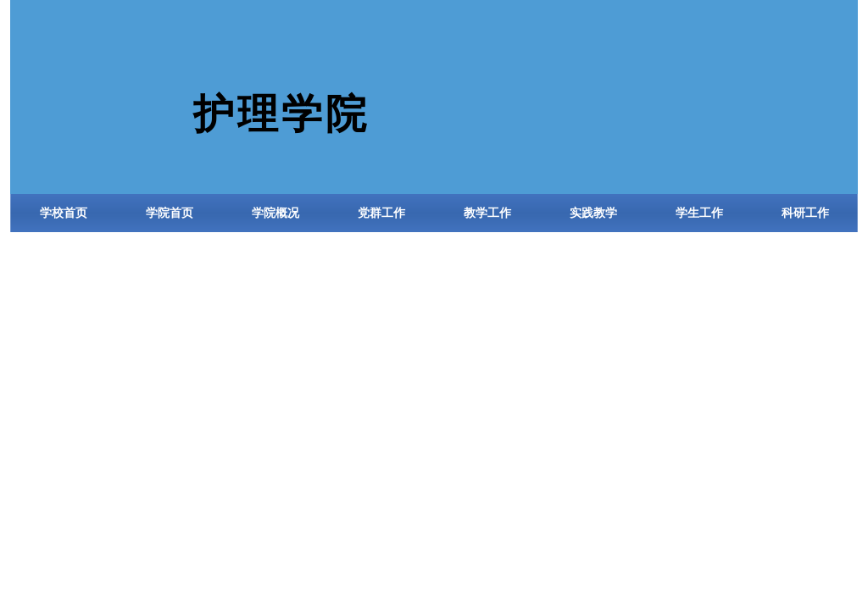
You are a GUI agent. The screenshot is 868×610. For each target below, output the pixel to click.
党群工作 (381, 213)
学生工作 (699, 213)
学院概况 (275, 213)
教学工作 (487, 213)
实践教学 (593, 213)
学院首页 (170, 213)
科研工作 (805, 213)
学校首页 (64, 213)
